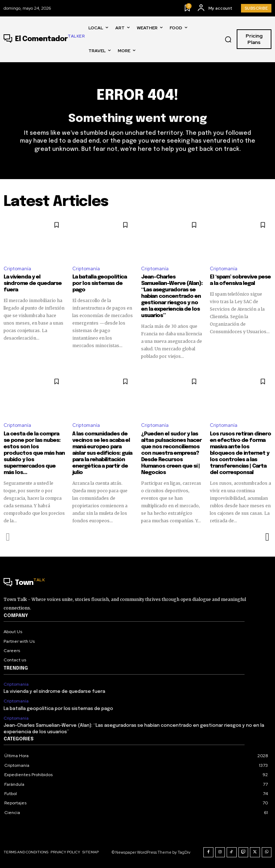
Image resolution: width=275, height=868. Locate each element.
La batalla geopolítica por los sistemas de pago (100, 283)
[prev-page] (8, 537)
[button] (228, 39)
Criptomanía (17, 269)
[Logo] (44, 39)
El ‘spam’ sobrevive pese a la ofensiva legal (240, 280)
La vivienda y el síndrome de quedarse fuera (33, 283)
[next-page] (267, 537)
